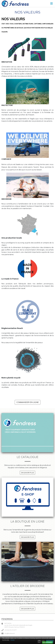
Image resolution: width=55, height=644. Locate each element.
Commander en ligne (28, 402)
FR (49, 641)
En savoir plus (27, 473)
